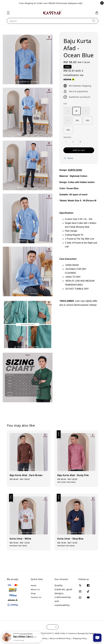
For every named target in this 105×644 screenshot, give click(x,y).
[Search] (94, 21)
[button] (8, 13)
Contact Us (36, 597)
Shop (33, 593)
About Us (35, 589)
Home (34, 586)
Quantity (67, 137)
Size (65, 104)
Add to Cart (79, 150)
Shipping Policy (80, 638)
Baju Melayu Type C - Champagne (25, 636)
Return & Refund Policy (60, 638)
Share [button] (68, 158)
